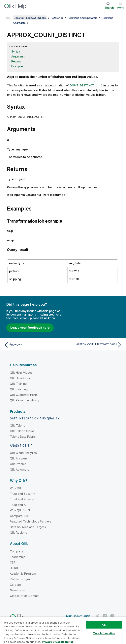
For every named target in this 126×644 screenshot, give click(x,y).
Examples (17, 66)
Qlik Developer (20, 377)
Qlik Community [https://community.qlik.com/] (78, 615)
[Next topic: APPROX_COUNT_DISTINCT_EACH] (94, 344)
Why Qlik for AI (20, 510)
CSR (13, 561)
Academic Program (23, 573)
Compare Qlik (19, 515)
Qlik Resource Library (25, 400)
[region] (63, 630)
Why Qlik (16, 487)
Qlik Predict (18, 463)
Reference (57, 18)
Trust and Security (22, 493)
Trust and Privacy (22, 498)
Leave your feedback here (30, 327)
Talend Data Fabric (23, 436)
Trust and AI (18, 504)
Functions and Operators (82, 18)
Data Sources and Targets (28, 526)
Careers (15, 584)
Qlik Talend (18, 425)
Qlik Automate (20, 468)
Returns (16, 61)
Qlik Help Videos (21, 372)
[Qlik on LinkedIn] (105, 615)
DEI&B (14, 567)
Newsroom (17, 589)
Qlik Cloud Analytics (23, 452)
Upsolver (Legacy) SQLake (30, 18)
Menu (121, 8)
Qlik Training (18, 383)
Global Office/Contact (25, 595)
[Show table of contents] (8, 18)
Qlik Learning (19, 388)
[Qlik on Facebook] (112, 615)
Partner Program (21, 578)
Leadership (18, 556)
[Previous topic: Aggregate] (32, 344)
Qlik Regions (18, 532)
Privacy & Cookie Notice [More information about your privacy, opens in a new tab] (58, 642)
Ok (104, 625)
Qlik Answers (19, 457)
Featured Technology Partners (31, 521)
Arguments (18, 56)
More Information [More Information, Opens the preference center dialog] (104, 633)
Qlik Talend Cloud (22, 430)
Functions (107, 18)
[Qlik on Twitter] (97, 615)
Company (16, 550)
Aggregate (19, 23)
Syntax (16, 51)
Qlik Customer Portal (24, 394)
